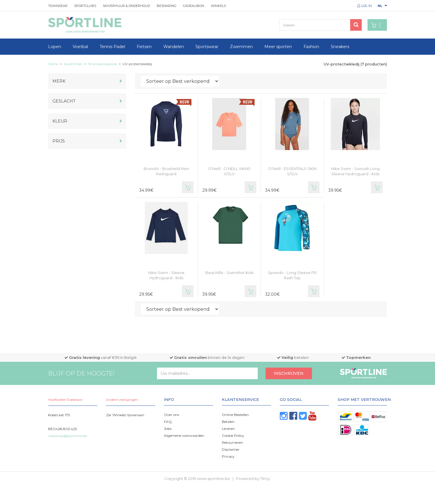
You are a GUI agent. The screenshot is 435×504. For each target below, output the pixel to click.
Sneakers (340, 47)
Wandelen (174, 47)
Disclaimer (231, 449)
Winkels (218, 6)
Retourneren (232, 442)
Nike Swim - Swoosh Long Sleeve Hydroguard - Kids (355, 171)
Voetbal (80, 47)
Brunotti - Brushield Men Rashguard (166, 171)
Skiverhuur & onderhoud (126, 6)
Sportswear (207, 47)
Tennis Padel (112, 47)
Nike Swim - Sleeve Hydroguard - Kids (166, 275)
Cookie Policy (233, 435)
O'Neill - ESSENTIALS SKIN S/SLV (292, 171)
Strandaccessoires (103, 64)
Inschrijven (289, 373)
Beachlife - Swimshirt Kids (229, 273)
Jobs (168, 429)
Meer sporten (278, 47)
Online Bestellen (235, 415)
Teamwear (58, 6)
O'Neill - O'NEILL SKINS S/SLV (229, 171)
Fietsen (144, 47)
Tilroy (265, 479)
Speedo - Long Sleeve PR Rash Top (292, 275)
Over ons (171, 415)
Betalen (228, 422)
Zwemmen (241, 47)
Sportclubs (85, 6)
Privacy (228, 456)
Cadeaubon (194, 6)
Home (53, 64)
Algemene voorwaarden (184, 435)
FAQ (168, 422)
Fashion (311, 47)
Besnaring (167, 6)
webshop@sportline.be (67, 436)
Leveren (228, 429)
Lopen (55, 47)
